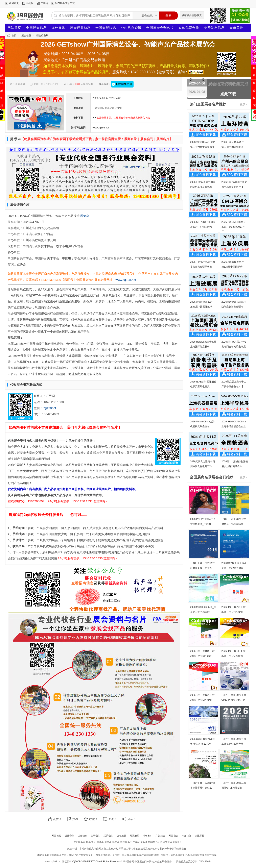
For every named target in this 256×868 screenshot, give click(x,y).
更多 (244, 104)
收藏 (93, 819)
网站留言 (173, 836)
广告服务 (160, 836)
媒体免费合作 (189, 28)
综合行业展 (42, 35)
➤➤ (122, 118)
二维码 (44, 3)
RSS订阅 (187, 836)
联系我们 (108, 836)
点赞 (57, 819)
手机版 (30, 3)
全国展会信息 (36, 28)
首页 (14, 35)
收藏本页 (14, 3)
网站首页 (14, 28)
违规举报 (200, 836)
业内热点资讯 (131, 28)
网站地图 (134, 836)
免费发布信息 (214, 28)
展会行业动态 (80, 28)
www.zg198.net (101, 128)
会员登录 (236, 28)
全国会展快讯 (106, 28)
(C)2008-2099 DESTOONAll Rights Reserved (96, 862)
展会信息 (26, 35)
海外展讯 (58, 28)
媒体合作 (69, 836)
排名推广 (147, 836)
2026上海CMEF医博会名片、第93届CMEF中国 (234, 227)
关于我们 (95, 836)
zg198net (50, 408)
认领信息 (83, 836)
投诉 (75, 819)
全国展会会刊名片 (160, 28)
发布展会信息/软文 (65, 3)
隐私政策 (121, 836)
